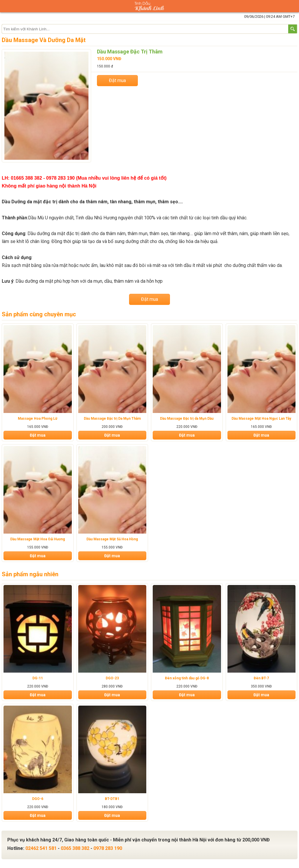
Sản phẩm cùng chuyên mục (39, 314)
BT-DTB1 (112, 799)
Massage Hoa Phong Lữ (38, 419)
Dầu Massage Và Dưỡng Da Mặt (44, 40)
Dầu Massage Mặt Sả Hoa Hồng (112, 539)
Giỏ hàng (293, 6)
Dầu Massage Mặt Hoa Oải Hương (38, 539)
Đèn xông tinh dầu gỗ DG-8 (187, 678)
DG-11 (38, 678)
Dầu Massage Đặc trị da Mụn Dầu (187, 419)
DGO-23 (112, 678)
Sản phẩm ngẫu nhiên (30, 574)
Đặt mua (117, 80)
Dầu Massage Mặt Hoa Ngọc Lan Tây (261, 419)
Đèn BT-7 (261, 678)
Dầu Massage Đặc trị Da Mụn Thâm (112, 419)
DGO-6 (38, 799)
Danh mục (6, 6)
